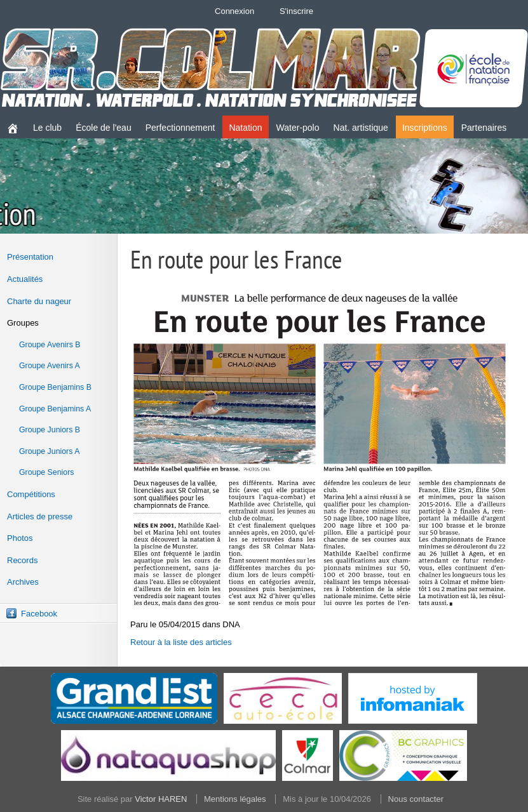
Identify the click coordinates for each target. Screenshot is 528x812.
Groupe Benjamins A (55, 409)
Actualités (25, 279)
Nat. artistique (361, 128)
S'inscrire (296, 11)
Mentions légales (235, 799)
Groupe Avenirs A (50, 366)
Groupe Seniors (46, 472)
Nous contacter (416, 799)
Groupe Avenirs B (50, 345)
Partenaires (484, 128)
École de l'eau (104, 128)
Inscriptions (425, 128)
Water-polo (298, 128)
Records (22, 560)
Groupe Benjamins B (55, 387)
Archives (23, 582)
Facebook (39, 614)
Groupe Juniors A (49, 451)
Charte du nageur (39, 301)
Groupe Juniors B (50, 430)
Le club (47, 128)
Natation (245, 128)
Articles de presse (40, 516)
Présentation (30, 257)
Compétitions (31, 494)
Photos (20, 538)
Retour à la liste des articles (181, 642)
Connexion (234, 11)
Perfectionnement (180, 128)
